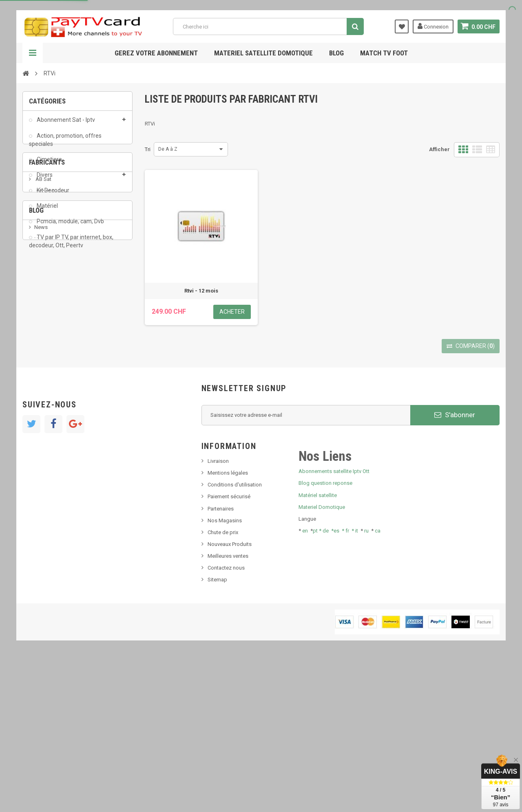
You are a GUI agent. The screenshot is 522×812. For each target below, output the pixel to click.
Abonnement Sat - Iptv (65, 125)
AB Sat (43, 304)
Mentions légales (228, 624)
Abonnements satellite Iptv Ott (334, 622)
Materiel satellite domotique (263, 53)
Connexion (433, 26)
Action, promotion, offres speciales (65, 144)
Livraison (218, 612)
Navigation (33, 53)
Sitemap (217, 731)
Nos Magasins (225, 671)
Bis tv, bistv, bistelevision (63, 461)
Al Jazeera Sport (54, 329)
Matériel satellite (318, 646)
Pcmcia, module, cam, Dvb (70, 226)
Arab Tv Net (49, 341)
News (41, 424)
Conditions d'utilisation (235, 635)
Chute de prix (223, 683)
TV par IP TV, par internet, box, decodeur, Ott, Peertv (71, 246)
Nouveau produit (54, 436)
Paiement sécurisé (229, 648)
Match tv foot (384, 53)
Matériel (47, 211)
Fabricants (47, 282)
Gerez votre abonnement (156, 53)
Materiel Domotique (322, 658)
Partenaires (221, 659)
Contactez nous (226, 718)
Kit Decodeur (52, 195)
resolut (42, 485)
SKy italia (45, 449)
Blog (336, 53)
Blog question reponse (325, 634)
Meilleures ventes (228, 707)
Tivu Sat (43, 473)
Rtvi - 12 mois (201, 291)
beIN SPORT (49, 353)
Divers (44, 180)
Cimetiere (49, 164)
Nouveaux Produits (230, 695)
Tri (148, 149)
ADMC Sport (50, 316)
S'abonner (455, 566)
